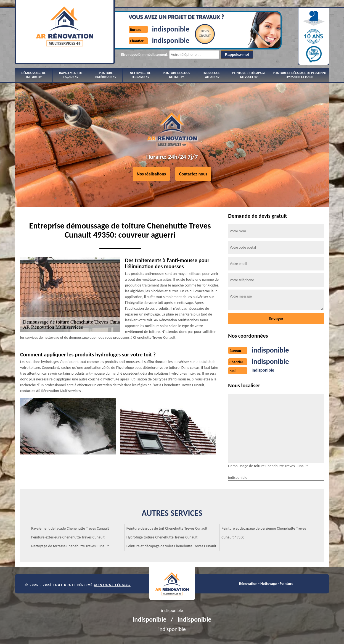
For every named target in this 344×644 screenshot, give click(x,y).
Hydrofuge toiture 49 (211, 75)
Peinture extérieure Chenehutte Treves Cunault (68, 537)
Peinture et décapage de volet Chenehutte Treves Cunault (171, 546)
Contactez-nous (193, 174)
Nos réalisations (151, 174)
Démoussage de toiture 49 (34, 75)
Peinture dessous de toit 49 (177, 75)
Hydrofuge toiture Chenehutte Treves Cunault (162, 537)
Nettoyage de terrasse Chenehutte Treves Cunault (70, 546)
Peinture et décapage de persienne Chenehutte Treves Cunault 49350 (264, 532)
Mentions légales (112, 584)
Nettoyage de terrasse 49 (140, 75)
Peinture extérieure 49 (106, 75)
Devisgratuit (195, 33)
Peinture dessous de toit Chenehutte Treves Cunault (167, 528)
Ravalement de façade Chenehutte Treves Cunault (70, 528)
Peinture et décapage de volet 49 (249, 75)
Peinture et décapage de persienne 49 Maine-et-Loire (300, 75)
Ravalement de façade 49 (71, 75)
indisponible (158, 29)
